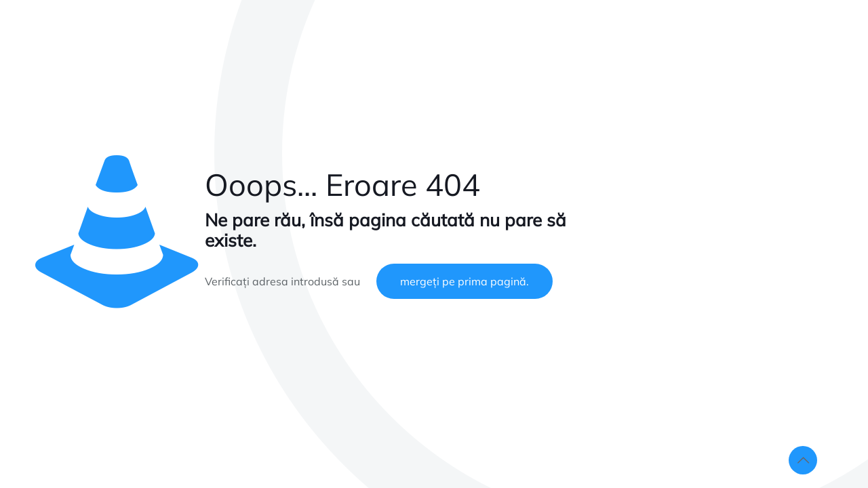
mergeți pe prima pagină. (465, 281)
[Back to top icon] (803, 460)
